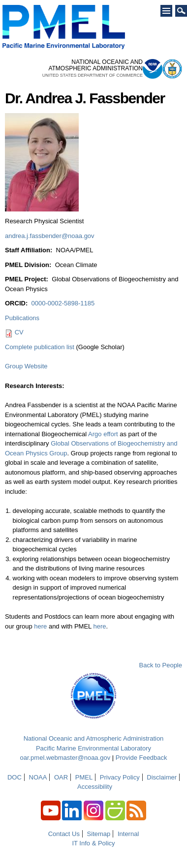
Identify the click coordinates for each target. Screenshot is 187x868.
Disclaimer (162, 777)
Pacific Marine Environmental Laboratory (93, 748)
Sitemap (99, 834)
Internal (128, 834)
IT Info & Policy (93, 843)
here (40, 626)
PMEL (84, 777)
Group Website (26, 366)
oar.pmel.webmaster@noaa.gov (65, 758)
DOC (15, 777)
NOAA (38, 777)
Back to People (161, 665)
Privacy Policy (120, 777)
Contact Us (64, 834)
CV (19, 332)
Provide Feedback (141, 758)
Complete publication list (40, 347)
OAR (61, 777)
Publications (22, 318)
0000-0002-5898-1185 (63, 303)
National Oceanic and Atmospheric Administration (94, 738)
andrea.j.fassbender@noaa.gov (50, 236)
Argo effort (103, 434)
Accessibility (95, 787)
